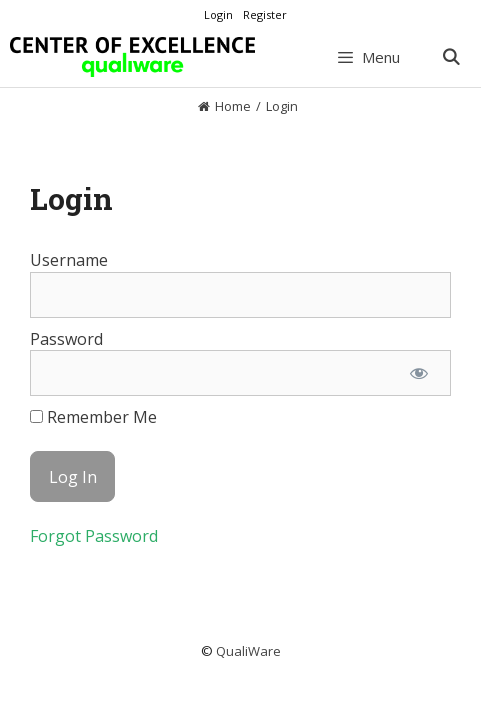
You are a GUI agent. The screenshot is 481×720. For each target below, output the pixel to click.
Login (218, 14)
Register (265, 14)
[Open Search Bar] (450, 57)
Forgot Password (94, 536)
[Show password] (418, 373)
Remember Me (93, 417)
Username (69, 260)
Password (66, 339)
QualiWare (248, 651)
